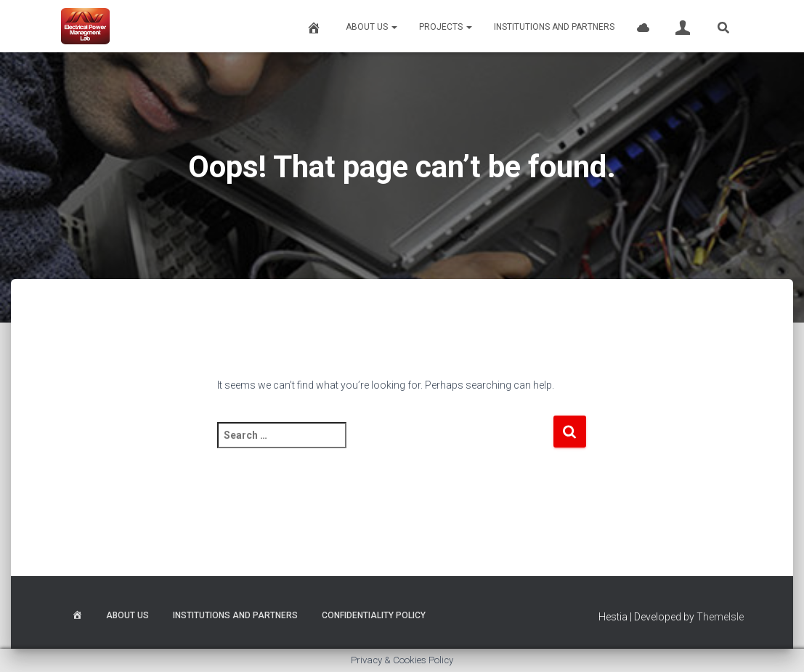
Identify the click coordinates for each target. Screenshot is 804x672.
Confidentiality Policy (374, 615)
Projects (446, 27)
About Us (371, 27)
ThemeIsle (720, 617)
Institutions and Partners (554, 27)
